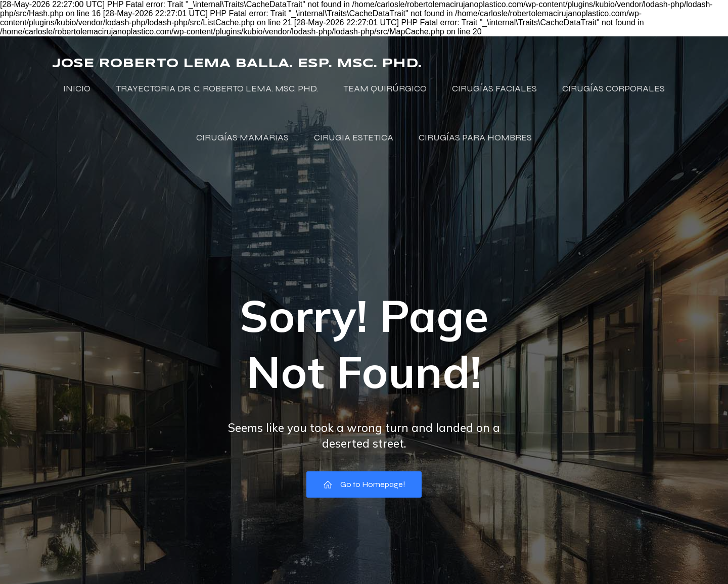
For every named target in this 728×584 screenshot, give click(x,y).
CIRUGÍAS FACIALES (494, 88)
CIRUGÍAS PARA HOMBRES (475, 137)
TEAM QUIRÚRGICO (385, 88)
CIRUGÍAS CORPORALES (613, 88)
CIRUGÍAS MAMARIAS (242, 137)
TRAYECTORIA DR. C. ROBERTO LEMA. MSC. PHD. (217, 88)
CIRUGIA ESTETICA (354, 137)
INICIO (77, 88)
